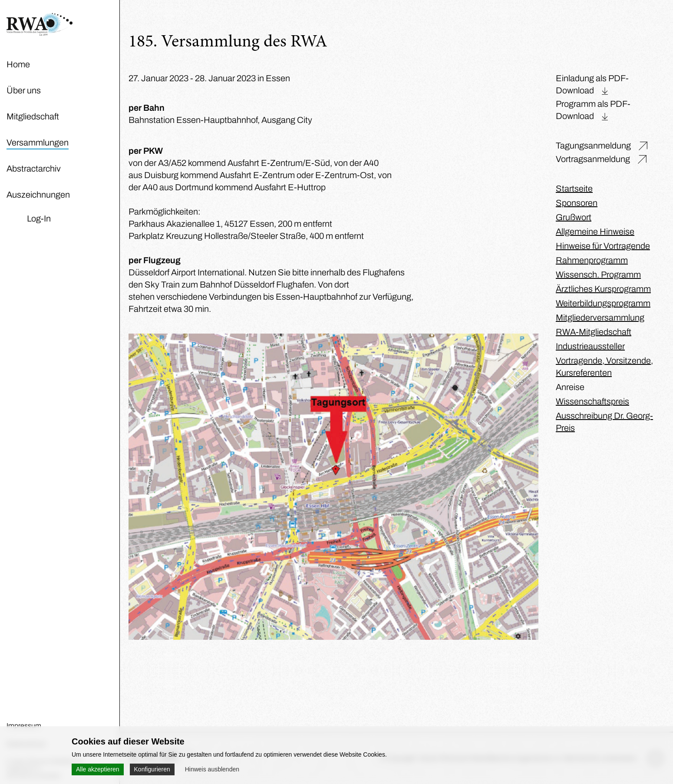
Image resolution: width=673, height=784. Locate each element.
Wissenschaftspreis (592, 401)
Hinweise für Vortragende (603, 246)
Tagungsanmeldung (593, 146)
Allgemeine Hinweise (595, 232)
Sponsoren (577, 203)
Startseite (574, 189)
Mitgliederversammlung (600, 318)
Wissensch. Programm (598, 275)
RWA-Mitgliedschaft (594, 332)
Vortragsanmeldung (593, 159)
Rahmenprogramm (592, 260)
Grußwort (574, 217)
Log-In (39, 218)
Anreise (570, 387)
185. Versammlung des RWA (228, 43)
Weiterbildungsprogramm (603, 303)
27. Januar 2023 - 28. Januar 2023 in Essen (209, 78)
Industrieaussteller (590, 346)
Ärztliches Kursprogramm (603, 289)
